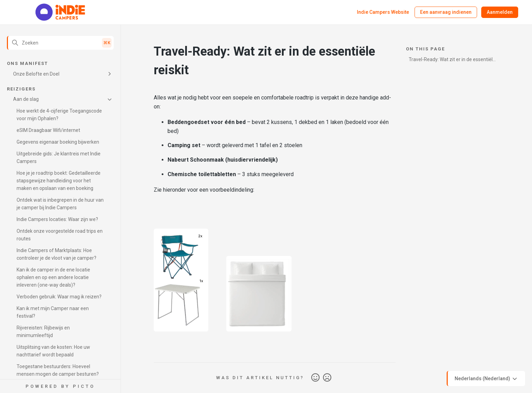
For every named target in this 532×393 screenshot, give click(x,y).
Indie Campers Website (383, 12)
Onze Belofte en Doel (36, 74)
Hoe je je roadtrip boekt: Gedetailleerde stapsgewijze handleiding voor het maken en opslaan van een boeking (59, 181)
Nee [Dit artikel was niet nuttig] (327, 378)
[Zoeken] (60, 43)
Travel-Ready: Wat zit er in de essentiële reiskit (452, 61)
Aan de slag (26, 99)
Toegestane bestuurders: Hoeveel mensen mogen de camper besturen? (58, 370)
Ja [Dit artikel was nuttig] (315, 378)
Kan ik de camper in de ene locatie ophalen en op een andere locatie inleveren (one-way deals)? (53, 277)
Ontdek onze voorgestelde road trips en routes (60, 235)
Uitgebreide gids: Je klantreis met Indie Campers (59, 157)
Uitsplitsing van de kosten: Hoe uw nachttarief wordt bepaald (53, 351)
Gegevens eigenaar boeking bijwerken (58, 142)
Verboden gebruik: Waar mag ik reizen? (59, 297)
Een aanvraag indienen (446, 12)
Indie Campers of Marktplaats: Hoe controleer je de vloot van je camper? (56, 254)
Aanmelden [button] (500, 12)
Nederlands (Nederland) (486, 379)
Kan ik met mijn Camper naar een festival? (53, 312)
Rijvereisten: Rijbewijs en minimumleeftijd (43, 332)
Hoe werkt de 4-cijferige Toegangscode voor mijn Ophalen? (59, 115)
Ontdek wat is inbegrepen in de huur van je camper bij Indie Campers (60, 204)
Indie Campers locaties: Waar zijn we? (57, 219)
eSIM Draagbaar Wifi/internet (48, 130)
